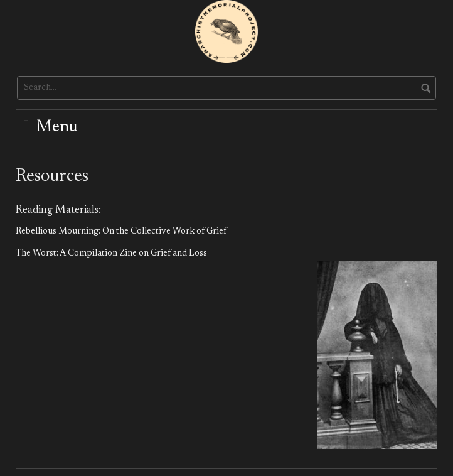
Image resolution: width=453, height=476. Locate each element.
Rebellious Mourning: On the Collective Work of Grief (121, 232)
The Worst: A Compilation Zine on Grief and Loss (111, 254)
